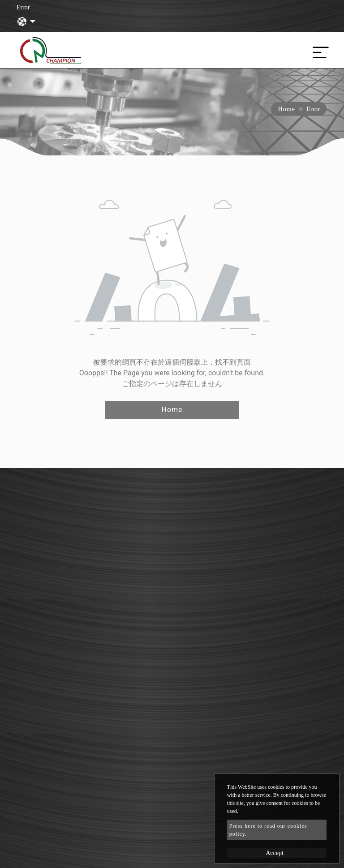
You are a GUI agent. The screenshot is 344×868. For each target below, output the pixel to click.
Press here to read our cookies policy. (268, 830)
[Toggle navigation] (318, 50)
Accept (275, 853)
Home (287, 109)
